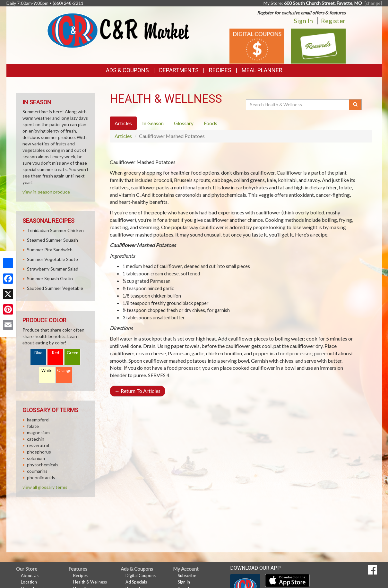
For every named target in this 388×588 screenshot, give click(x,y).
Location (29, 582)
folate (33, 426)
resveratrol (38, 445)
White (47, 371)
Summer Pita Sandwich (50, 250)
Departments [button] (179, 70)
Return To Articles (138, 391)
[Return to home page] (118, 30)
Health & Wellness (90, 582)
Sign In (303, 21)
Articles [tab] (123, 123)
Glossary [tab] (184, 123)
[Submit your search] (355, 105)
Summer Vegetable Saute (52, 259)
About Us (30, 575)
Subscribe (187, 575)
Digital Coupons (141, 575)
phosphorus (39, 452)
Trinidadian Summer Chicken (55, 230)
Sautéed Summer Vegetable (55, 288)
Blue (38, 353)
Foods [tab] (211, 123)
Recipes (220, 70)
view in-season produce (46, 192)
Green (73, 353)
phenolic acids (41, 477)
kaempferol (38, 420)
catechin (36, 439)
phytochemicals (43, 465)
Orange (64, 371)
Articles (123, 136)
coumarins (37, 471)
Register (333, 21)
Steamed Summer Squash (52, 240)
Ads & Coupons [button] (127, 70)
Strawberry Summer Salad (53, 269)
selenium (36, 458)
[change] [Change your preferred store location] (373, 3)
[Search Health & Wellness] (298, 105)
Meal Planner (262, 70)
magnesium (38, 432)
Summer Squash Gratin (50, 278)
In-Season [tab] (153, 123)
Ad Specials (136, 582)
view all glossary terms (45, 487)
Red (56, 353)
